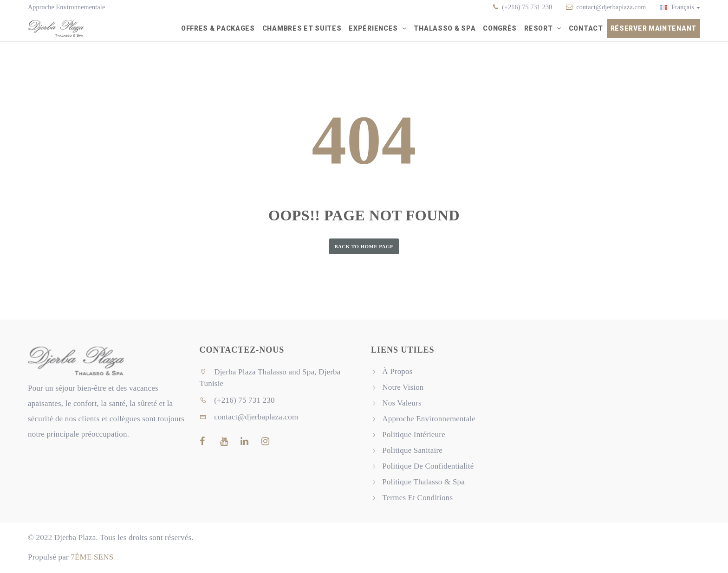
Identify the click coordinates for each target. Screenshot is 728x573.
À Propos (397, 372)
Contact (586, 28)
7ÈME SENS (92, 557)
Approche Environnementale (66, 7)
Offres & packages (218, 28)
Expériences (374, 28)
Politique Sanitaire (412, 451)
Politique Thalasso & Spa (423, 482)
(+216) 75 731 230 (526, 7)
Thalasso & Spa (445, 28)
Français (680, 7)
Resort (539, 28)
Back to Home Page (364, 246)
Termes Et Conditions (417, 498)
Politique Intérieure (414, 435)
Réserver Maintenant (653, 28)
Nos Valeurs (402, 403)
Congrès (500, 28)
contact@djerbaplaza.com (611, 7)
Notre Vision (403, 388)
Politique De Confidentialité (428, 467)
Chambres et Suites (302, 28)
